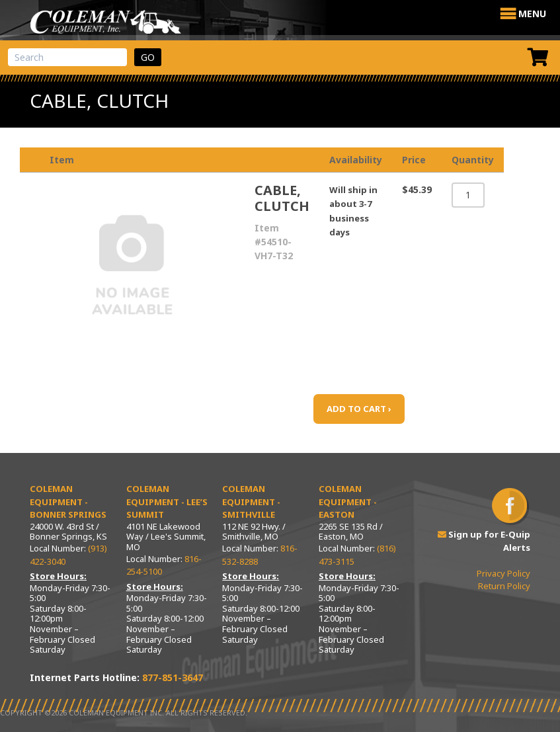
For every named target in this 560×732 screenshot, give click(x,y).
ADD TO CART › (359, 409)
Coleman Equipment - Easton (348, 502)
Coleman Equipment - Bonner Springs (68, 502)
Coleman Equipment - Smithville (251, 502)
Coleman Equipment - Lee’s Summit (167, 502)
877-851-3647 (173, 677)
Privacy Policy (503, 573)
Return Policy (504, 586)
